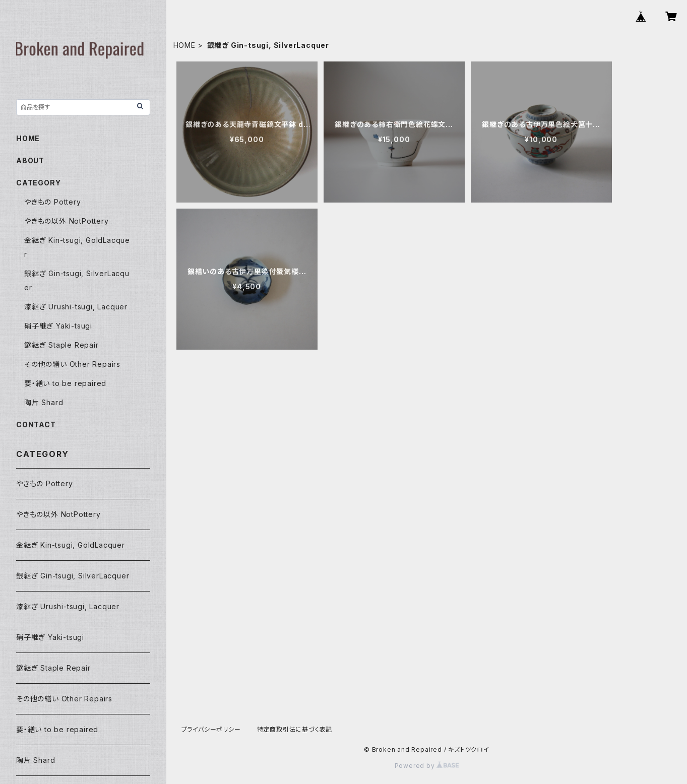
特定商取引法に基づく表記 (295, 729)
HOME (184, 45)
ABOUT (30, 160)
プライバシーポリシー (211, 729)
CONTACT (36, 424)
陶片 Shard (44, 402)
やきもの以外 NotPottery (67, 221)
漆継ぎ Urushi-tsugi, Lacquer (76, 307)
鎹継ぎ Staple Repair (61, 345)
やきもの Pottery (53, 202)
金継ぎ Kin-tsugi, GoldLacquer (71, 545)
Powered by (427, 766)
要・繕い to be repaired (65, 383)
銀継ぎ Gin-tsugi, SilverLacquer (73, 576)
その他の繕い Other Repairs (72, 364)
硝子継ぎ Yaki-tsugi (58, 326)
